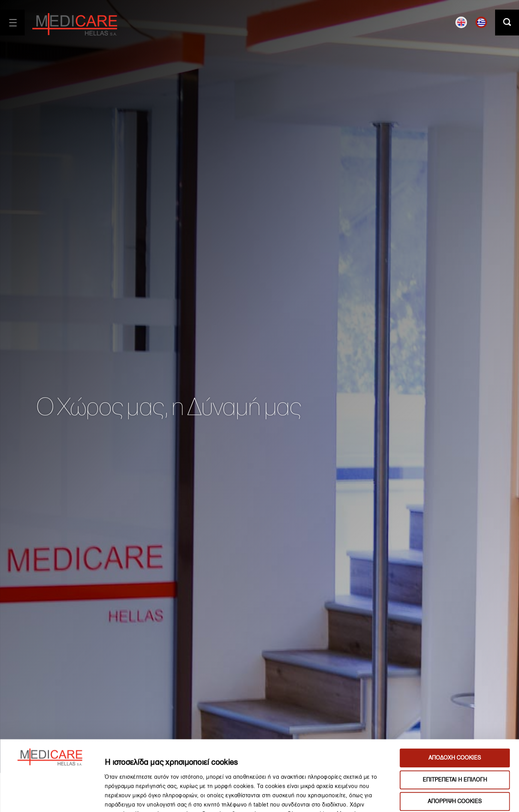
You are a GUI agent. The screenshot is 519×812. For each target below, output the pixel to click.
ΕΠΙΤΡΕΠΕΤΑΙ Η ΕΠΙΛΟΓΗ (455, 714)
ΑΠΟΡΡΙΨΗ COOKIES (455, 736)
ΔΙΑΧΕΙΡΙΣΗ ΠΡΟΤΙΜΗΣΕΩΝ (438, 797)
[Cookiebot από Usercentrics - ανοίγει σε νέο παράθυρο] (50, 797)
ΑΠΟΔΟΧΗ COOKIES (455, 692)
